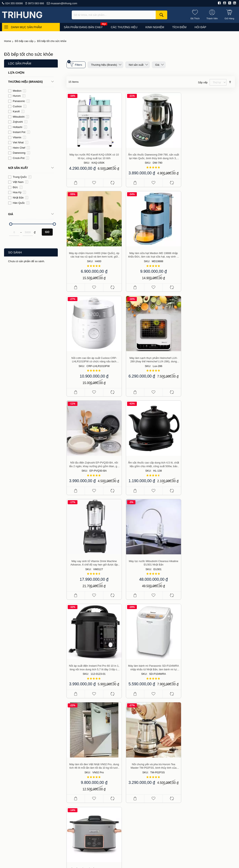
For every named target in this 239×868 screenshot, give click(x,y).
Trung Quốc (22, 177)
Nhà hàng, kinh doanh (205, 768)
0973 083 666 (36, 3)
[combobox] (119, 15)
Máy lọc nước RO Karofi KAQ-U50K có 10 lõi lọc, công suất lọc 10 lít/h (93, 154)
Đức (18, 187)
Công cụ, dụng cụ (203, 786)
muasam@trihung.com (64, 3)
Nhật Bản (20, 198)
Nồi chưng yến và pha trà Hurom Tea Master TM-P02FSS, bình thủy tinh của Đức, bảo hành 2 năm (151, 566)
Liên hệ (141, 832)
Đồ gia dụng (199, 745)
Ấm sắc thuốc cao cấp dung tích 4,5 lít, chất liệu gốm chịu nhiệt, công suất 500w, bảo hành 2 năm (151, 360)
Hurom (19, 96)
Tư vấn (113, 832)
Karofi (19, 111)
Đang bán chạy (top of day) (208, 733)
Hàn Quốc (21, 203)
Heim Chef (21, 148)
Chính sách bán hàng (155, 751)
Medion (19, 91)
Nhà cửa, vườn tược (204, 780)
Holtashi (20, 127)
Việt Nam (20, 182)
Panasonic (21, 101)
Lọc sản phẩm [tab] (20, 63)
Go (47, 232)
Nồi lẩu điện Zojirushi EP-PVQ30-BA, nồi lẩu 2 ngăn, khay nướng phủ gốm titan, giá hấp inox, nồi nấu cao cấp (93, 360)
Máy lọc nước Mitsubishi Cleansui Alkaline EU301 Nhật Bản (93, 463)
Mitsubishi (21, 117)
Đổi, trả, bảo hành (153, 774)
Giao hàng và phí (152, 762)
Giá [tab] (11, 214)
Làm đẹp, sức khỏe (203, 751)
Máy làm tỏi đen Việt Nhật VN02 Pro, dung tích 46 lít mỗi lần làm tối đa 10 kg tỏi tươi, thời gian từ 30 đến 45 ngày (93, 566)
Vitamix (19, 137)
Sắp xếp (203, 82)
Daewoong (21, 153)
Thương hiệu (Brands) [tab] (25, 82)
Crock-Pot (21, 158)
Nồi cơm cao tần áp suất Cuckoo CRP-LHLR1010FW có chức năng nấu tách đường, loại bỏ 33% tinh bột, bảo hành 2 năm (151, 258)
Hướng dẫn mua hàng (155, 757)
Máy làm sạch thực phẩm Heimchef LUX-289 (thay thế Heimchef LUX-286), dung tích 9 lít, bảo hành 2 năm (208, 258)
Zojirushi (20, 122)
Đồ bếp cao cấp (24, 41)
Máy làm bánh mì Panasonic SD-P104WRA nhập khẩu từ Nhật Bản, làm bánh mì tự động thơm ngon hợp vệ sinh (208, 463)
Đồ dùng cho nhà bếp (205, 739)
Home (8, 41)
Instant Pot (21, 132)
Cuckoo (20, 106)
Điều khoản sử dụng (154, 739)
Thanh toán (149, 768)
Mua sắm (99, 832)
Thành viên (148, 780)
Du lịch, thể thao (201, 774)
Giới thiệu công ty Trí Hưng (159, 733)
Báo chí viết (149, 745)
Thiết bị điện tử (201, 762)
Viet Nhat (20, 142)
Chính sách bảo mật (154, 786)
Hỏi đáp (127, 832)
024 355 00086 (14, 3)
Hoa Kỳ (19, 192)
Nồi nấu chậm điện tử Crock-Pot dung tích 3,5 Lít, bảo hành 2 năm (208, 566)
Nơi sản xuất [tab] (18, 168)
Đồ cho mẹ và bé (202, 757)
